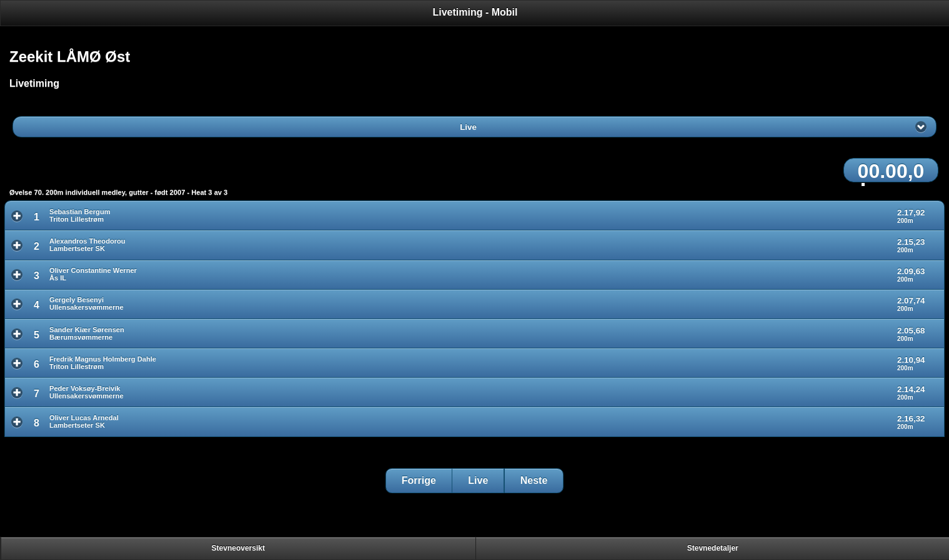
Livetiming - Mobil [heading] (475, 12)
